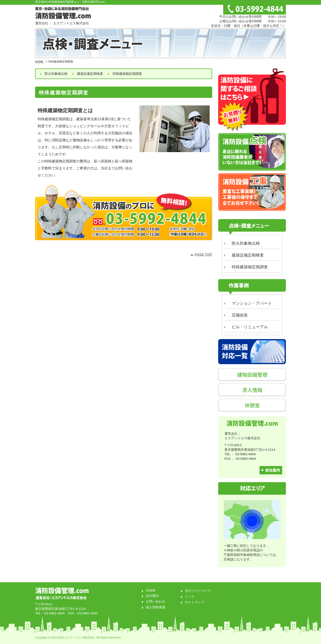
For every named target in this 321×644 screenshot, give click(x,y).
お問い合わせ (155, 601)
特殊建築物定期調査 (127, 74)
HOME (39, 61)
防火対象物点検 (56, 74)
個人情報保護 (155, 607)
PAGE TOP (203, 254)
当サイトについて (198, 591)
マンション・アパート (252, 303)
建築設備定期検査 (90, 74)
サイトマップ (195, 602)
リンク (190, 596)
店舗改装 (240, 315)
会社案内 (152, 596)
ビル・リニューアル (250, 327)
